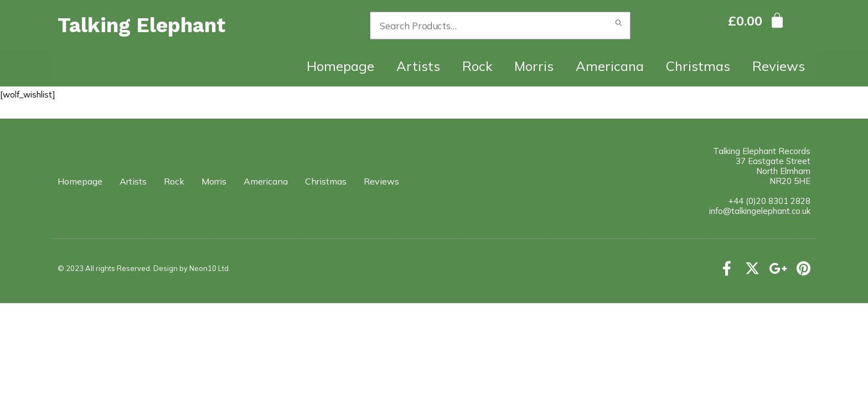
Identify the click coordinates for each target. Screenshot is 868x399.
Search (619, 25)
